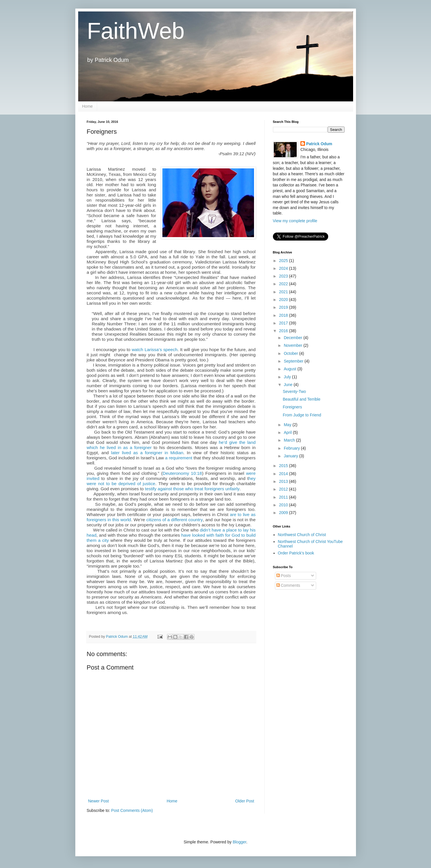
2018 (284, 315)
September (294, 361)
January (292, 456)
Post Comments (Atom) (132, 810)
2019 (284, 307)
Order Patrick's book (296, 553)
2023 (284, 276)
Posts (284, 576)
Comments (288, 585)
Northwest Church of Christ (302, 535)
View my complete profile (295, 221)
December (294, 338)
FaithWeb (136, 31)
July (288, 377)
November (294, 345)
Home (87, 106)
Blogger (239, 842)
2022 (284, 284)
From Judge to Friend (302, 415)
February (292, 448)
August (291, 369)
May (288, 425)
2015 (284, 466)
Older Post (245, 801)
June (289, 385)
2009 (284, 513)
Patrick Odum (319, 144)
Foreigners (292, 407)
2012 (284, 489)
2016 (284, 331)
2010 (284, 505)
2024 (284, 268)
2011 (284, 497)
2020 (284, 300)
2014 (284, 474)
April (288, 432)
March (290, 440)
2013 (284, 481)
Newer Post (99, 801)
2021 (284, 292)
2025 (284, 261)
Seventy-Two (294, 391)
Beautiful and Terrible (301, 399)
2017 (284, 323)
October (292, 353)
